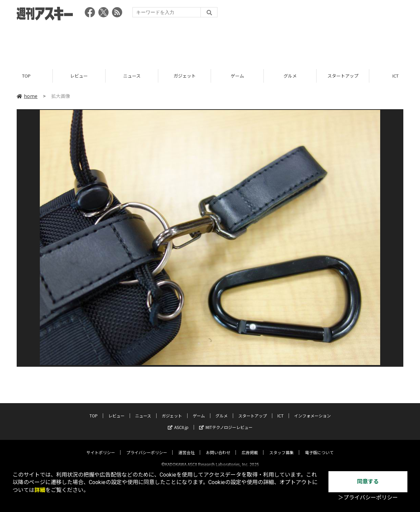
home (27, 96)
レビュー (79, 76)
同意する (368, 482)
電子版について (319, 447)
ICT (280, 410)
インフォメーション (312, 410)
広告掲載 (250, 447)
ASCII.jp (178, 421)
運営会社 (187, 447)
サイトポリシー (101, 447)
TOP (26, 76)
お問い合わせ (218, 447)
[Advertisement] (210, 43)
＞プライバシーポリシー (368, 498)
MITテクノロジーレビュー (226, 421)
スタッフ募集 (281, 447)
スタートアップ (343, 76)
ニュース (132, 76)
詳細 (40, 490)
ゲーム (237, 76)
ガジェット (185, 76)
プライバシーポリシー (147, 447)
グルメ (290, 76)
